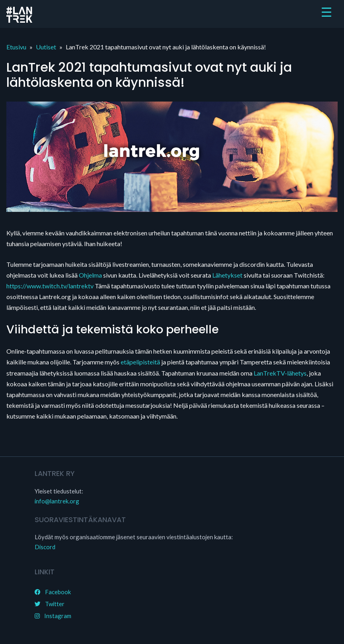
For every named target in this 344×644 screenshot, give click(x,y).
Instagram (53, 616)
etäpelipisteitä (140, 362)
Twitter (50, 604)
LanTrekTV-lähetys (280, 373)
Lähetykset (227, 275)
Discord (45, 547)
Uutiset (46, 47)
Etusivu (16, 47)
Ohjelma (90, 275)
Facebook (53, 592)
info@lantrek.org (57, 501)
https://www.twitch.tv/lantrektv (50, 286)
